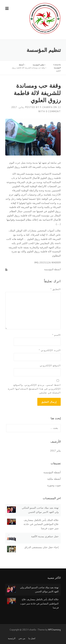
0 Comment (53, 111)
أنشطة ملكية (54, 479)
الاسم (56, 335)
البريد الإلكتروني (50, 350)
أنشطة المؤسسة (52, 269)
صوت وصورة (54, 485)
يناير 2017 (55, 451)
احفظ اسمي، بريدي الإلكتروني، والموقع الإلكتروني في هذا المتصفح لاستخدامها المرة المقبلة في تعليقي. (34, 389)
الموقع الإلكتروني (50, 365)
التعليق (56, 289)
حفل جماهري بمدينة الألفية (45, 536)
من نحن (22, 638)
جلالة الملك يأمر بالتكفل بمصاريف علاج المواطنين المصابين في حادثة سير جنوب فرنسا (41, 524)
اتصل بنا (32, 638)
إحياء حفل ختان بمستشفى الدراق (42, 547)
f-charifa (46, 107)
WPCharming (54, 630)
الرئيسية (12, 638)
